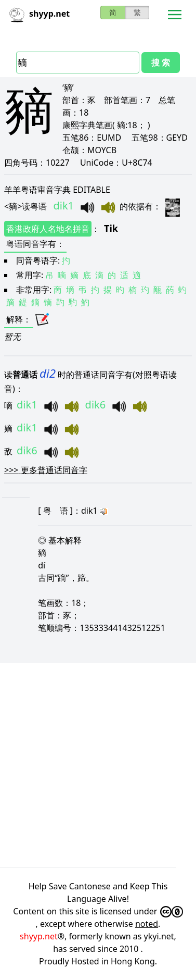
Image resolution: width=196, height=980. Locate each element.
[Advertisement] (97, 765)
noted (147, 924)
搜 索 (161, 63)
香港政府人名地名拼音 (48, 229)
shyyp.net (39, 936)
